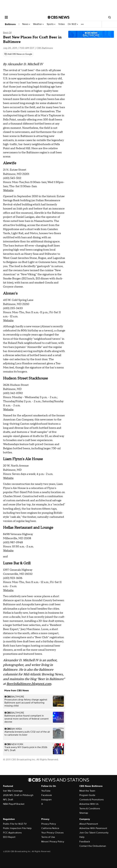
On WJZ (73, 24)
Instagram (46, 800)
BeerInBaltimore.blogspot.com (29, 684)
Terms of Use (48, 837)
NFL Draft (8, 800)
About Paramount (89, 824)
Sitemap (84, 813)
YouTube (46, 791)
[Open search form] (110, 17)
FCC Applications (12, 833)
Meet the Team (87, 791)
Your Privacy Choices (52, 833)
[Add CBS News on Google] (18, 54)
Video (62, 24)
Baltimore (10, 24)
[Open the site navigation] (23, 17)
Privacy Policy (49, 824)
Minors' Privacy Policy (53, 842)
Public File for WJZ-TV (15, 824)
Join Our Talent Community (94, 833)
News (26, 24)
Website (8, 190)
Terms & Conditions (90, 809)
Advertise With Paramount (93, 828)
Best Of (7, 33)
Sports (51, 24)
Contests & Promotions (91, 800)
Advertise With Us (89, 804)
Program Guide (87, 795)
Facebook (47, 795)
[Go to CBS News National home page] (58, 17)
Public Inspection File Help (17, 828)
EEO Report (9, 837)
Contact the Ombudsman (93, 846)
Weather (38, 24)
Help (82, 837)
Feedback (85, 842)
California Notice (50, 828)
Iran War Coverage (13, 791)
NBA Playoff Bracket (14, 804)
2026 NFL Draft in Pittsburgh (18, 795)
